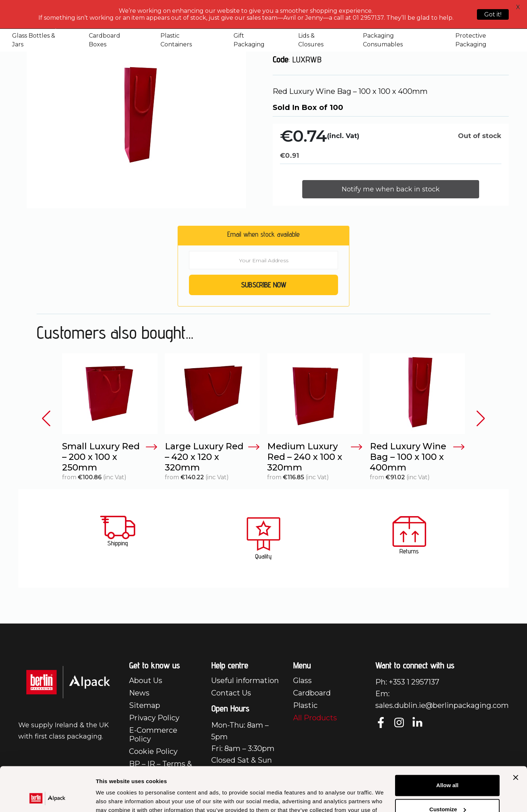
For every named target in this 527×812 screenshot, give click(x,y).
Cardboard (312, 693)
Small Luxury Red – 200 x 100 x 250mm (110, 457)
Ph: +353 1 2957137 (407, 682)
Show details (113, 798)
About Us (146, 681)
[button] (46, 419)
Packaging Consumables (383, 40)
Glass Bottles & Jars (34, 40)
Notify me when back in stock (391, 189)
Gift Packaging (249, 40)
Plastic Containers (176, 40)
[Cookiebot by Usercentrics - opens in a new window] (47, 798)
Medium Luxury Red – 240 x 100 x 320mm (315, 457)
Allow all (448, 744)
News (139, 693)
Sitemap (145, 705)
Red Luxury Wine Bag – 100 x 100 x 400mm (418, 457)
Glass (302, 681)
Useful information (245, 681)
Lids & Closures (311, 40)
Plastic (305, 705)
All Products (315, 718)
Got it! (493, 14)
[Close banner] (516, 736)
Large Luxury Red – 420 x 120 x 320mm (213, 457)
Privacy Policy (154, 718)
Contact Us (231, 693)
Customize (448, 768)
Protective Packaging (471, 40)
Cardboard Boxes (105, 40)
